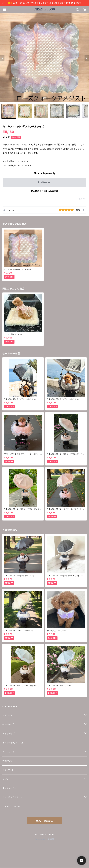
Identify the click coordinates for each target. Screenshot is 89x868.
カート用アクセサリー (13, 797)
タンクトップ (8, 724)
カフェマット (8, 770)
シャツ (5, 779)
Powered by (44, 839)
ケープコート (9, 752)
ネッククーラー (9, 788)
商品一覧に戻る (44, 821)
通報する (82, 199)
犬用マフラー (9, 761)
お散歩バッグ (9, 734)
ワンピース (7, 715)
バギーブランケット (11, 806)
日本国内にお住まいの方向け (44, 191)
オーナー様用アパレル (13, 743)
